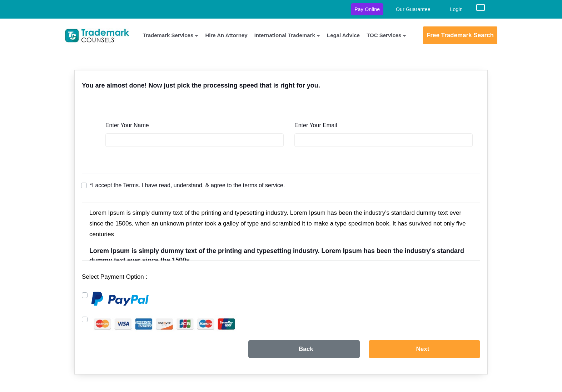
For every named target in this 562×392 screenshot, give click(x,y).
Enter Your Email (316, 125)
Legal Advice (343, 35)
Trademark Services (168, 35)
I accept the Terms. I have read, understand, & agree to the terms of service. (187, 185)
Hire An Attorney (226, 35)
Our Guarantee (413, 9)
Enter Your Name (127, 125)
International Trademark (285, 35)
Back (306, 349)
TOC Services (384, 35)
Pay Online (367, 9)
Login (456, 9)
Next (423, 349)
